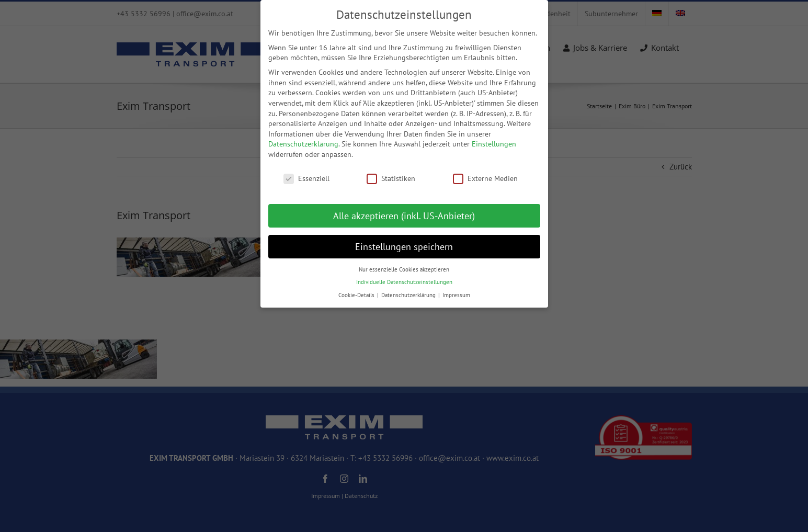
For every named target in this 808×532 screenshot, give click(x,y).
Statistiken (391, 173)
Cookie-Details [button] (357, 290)
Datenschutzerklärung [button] (409, 290)
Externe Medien (485, 173)
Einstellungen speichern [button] (404, 241)
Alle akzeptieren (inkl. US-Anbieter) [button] (404, 211)
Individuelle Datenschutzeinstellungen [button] (404, 277)
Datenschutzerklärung (303, 139)
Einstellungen (494, 139)
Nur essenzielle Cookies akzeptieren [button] (404, 264)
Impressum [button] (456, 290)
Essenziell (306, 173)
